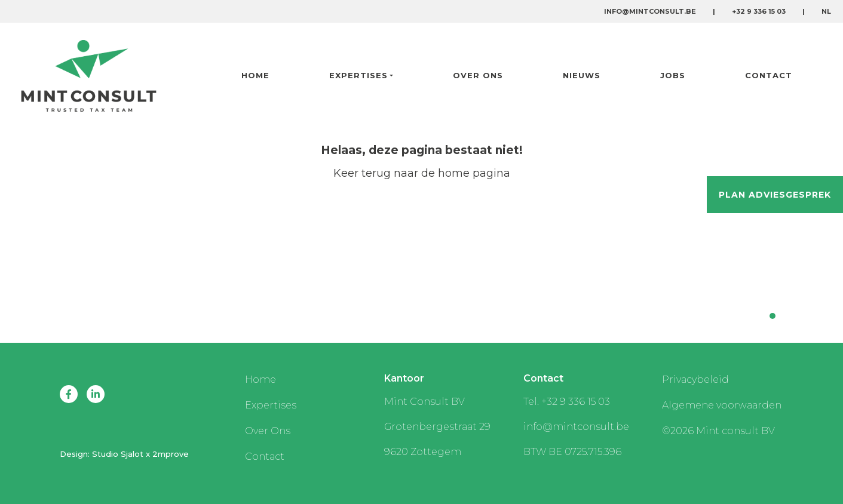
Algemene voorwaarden (722, 405)
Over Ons (478, 75)
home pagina (474, 173)
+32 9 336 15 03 (759, 11)
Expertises (358, 75)
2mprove (171, 454)
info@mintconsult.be (650, 11)
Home (255, 75)
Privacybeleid (695, 379)
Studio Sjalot (118, 454)
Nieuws (582, 75)
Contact (769, 75)
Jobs (673, 75)
